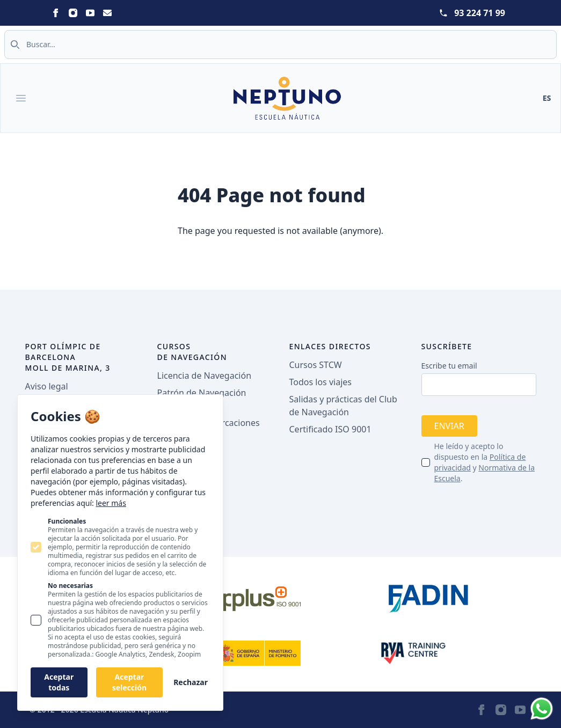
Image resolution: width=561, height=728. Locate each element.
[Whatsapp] (542, 709)
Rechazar (191, 682)
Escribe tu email (449, 366)
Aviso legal (47, 386)
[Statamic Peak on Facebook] (56, 13)
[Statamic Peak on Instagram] (73, 13)
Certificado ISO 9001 (330, 429)
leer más (111, 503)
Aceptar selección (129, 682)
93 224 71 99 (480, 13)
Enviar (449, 426)
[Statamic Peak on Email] (107, 13)
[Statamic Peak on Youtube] (90, 13)
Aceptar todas (59, 682)
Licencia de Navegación (205, 376)
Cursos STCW (316, 365)
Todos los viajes (320, 382)
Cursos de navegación (192, 352)
